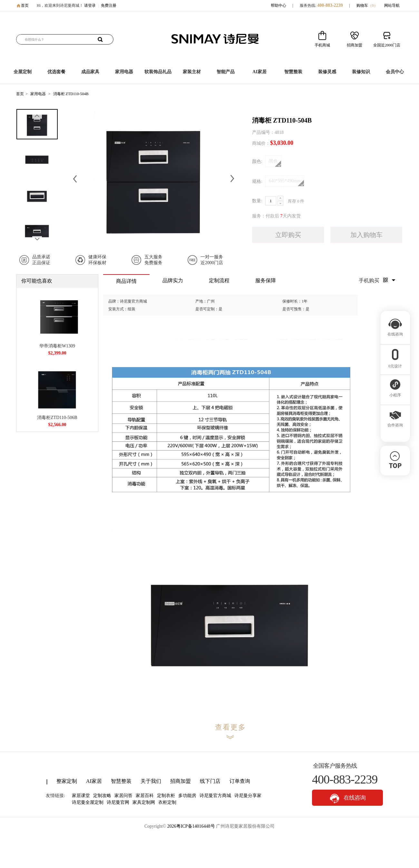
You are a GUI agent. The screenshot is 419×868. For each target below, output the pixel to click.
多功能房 (187, 796)
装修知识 (361, 72)
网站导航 (392, 5)
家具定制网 (144, 802)
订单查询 (240, 781)
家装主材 (192, 72)
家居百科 (145, 796)
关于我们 (151, 781)
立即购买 (288, 235)
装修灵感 (327, 72)
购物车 (367, 5)
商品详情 (126, 281)
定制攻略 (102, 796)
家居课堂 (81, 796)
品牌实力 (173, 280)
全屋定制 (23, 72)
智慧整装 (293, 72)
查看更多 (230, 727)
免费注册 (109, 5)
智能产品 (226, 72)
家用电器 (124, 72)
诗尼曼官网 (118, 802)
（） (373, 5)
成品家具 (90, 72)
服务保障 (266, 280)
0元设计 (395, 364)
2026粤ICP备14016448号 (191, 826)
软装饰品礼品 (158, 72)
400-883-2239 (330, 5)
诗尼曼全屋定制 (88, 802)
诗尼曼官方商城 (215, 796)
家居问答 (123, 796)
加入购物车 (366, 235)
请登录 (90, 5)
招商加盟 (180, 781)
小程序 (395, 393)
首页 (25, 5)
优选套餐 (56, 72)
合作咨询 (395, 423)
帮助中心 (278, 5)
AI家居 (259, 72)
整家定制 (67, 781)
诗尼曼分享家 (248, 796)
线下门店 (210, 781)
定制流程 (219, 280)
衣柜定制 (167, 802)
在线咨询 (347, 798)
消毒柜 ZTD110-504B (71, 94)
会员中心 (395, 72)
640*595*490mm (286, 182)
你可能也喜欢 (37, 281)
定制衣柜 (166, 796)
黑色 (275, 163)
